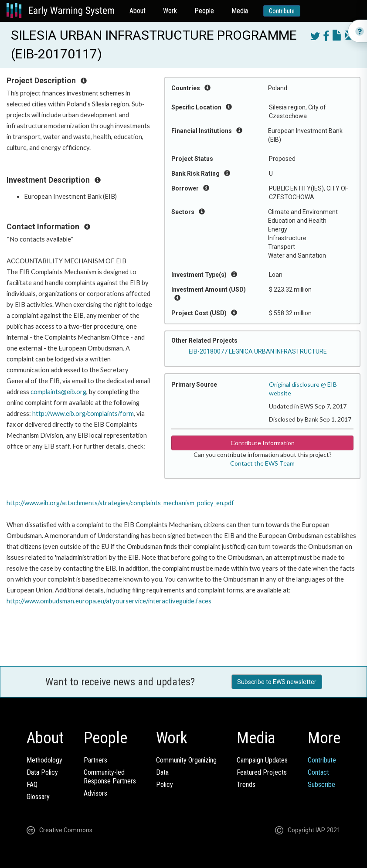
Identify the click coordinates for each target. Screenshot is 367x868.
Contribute (282, 11)
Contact (318, 772)
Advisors (95, 793)
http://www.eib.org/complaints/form (83, 414)
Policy (165, 785)
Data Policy (42, 772)
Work (170, 11)
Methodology (44, 760)
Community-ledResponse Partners (110, 777)
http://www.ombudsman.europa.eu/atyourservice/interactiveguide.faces (109, 601)
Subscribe (321, 785)
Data (162, 772)
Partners (95, 760)
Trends (246, 785)
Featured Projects (262, 772)
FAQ (32, 785)
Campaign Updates (262, 760)
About (138, 11)
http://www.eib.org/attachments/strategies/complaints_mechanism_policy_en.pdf (120, 503)
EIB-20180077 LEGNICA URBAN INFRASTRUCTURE (258, 351)
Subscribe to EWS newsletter (277, 682)
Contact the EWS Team (262, 463)
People (204, 11)
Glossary (38, 797)
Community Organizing (186, 760)
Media (240, 11)
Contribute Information (263, 443)
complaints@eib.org (58, 392)
